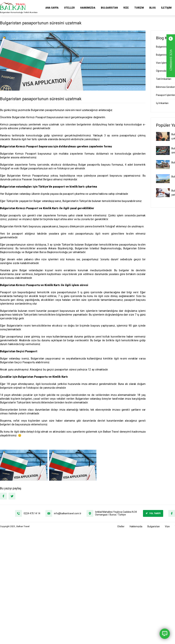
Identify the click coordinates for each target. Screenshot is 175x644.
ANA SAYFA (52, 8)
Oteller (69, 8)
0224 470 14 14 (32, 513)
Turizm (139, 8)
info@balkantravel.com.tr (68, 513)
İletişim (166, 8)
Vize (126, 8)
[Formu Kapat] (167, 39)
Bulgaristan (109, 8)
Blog (152, 8)
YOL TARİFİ (153, 513)
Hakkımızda (88, 8)
